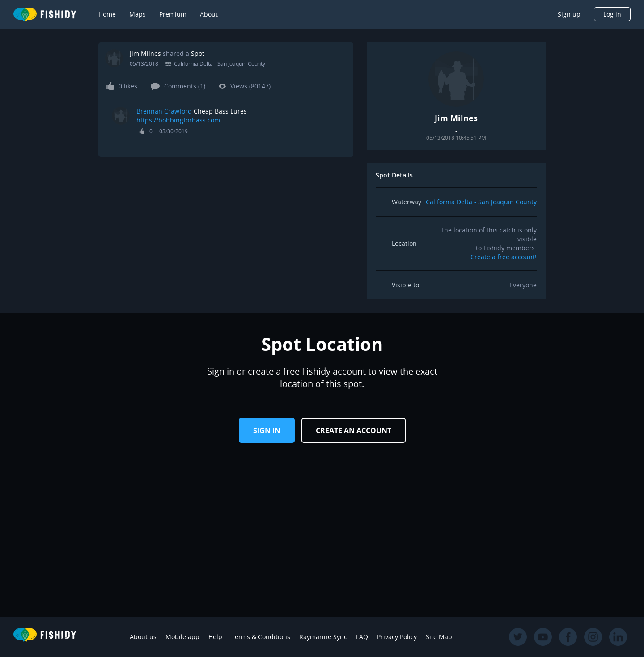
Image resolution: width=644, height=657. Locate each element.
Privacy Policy (397, 637)
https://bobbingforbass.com (178, 120)
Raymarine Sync (323, 637)
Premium (173, 14)
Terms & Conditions (261, 637)
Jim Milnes (145, 53)
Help (215, 637)
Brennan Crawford (164, 111)
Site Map (439, 637)
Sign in (267, 430)
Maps (138, 14)
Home (107, 14)
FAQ (362, 637)
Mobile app (182, 637)
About (209, 14)
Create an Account (354, 430)
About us (143, 637)
